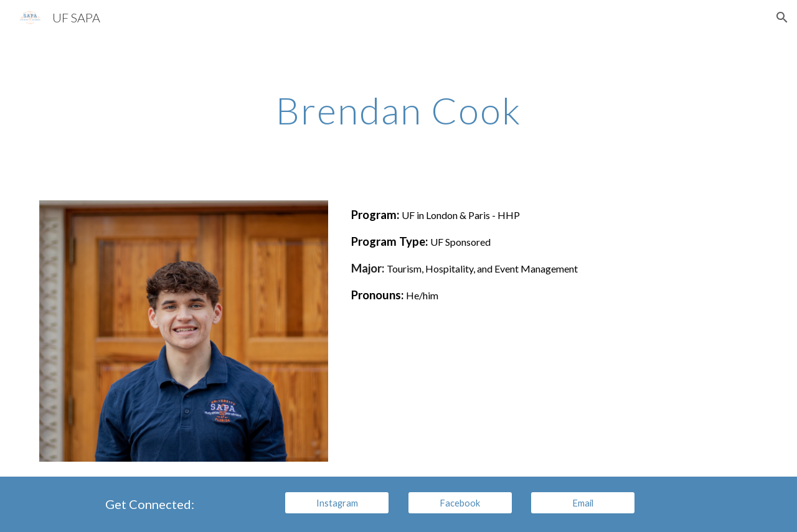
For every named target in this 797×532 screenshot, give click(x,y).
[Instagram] (337, 503)
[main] (398, 110)
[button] (782, 17)
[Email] (583, 503)
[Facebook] (460, 503)
